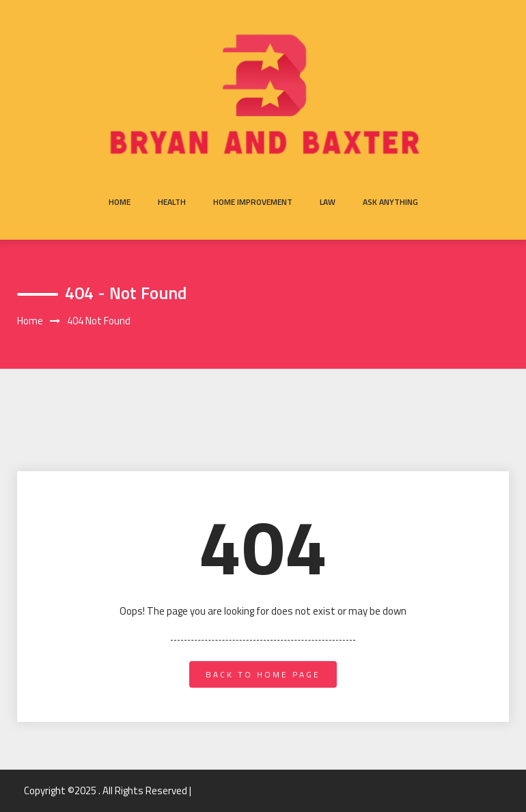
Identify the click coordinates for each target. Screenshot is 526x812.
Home (120, 202)
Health (172, 202)
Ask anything (390, 202)
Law (328, 202)
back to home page (263, 674)
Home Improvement (253, 202)
